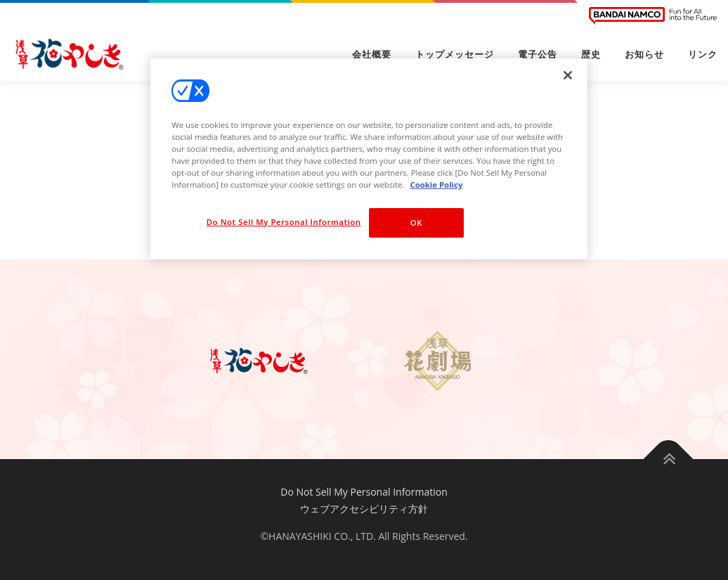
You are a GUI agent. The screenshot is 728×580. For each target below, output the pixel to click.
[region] (369, 159)
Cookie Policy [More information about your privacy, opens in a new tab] (436, 185)
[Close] (568, 75)
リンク (703, 54)
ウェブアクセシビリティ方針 (364, 509)
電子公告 (538, 54)
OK (416, 223)
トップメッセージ (455, 54)
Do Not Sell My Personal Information (364, 492)
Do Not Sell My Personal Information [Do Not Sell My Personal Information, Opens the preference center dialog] (284, 222)
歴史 (591, 54)
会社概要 (372, 54)
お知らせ (644, 54)
